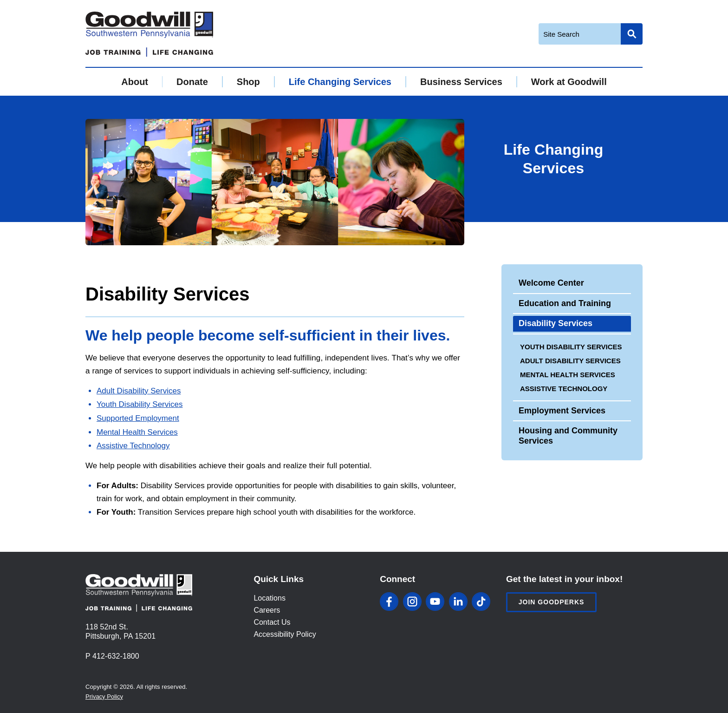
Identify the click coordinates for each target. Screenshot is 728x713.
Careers (267, 610)
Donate (192, 82)
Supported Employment (138, 418)
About (135, 82)
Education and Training (565, 303)
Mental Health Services (137, 432)
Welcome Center (551, 283)
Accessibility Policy (285, 634)
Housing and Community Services (568, 436)
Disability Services (556, 323)
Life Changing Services (340, 82)
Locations (270, 598)
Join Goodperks (552, 602)
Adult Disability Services (139, 391)
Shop (248, 82)
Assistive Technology (133, 446)
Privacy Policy (104, 697)
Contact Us (272, 622)
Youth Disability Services (140, 404)
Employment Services (562, 411)
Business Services (461, 82)
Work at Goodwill (569, 82)
